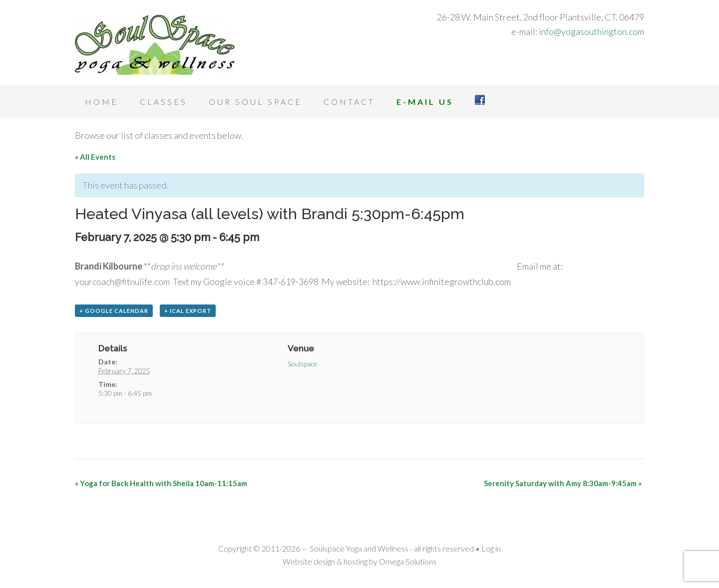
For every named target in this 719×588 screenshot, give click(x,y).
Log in (491, 548)
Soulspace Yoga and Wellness (155, 45)
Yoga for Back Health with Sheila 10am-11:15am (161, 483)
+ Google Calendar (114, 311)
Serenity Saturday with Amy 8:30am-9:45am (563, 483)
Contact (349, 102)
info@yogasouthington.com (591, 31)
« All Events (95, 157)
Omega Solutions (408, 561)
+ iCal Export (188, 311)
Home (102, 102)
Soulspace (303, 364)
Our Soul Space (255, 102)
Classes (164, 102)
